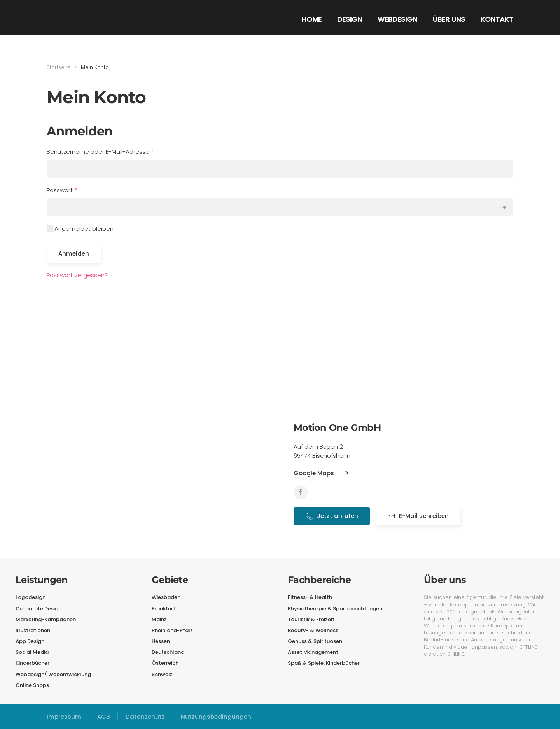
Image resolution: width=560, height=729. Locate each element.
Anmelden (74, 254)
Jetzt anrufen (332, 516)
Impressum (64, 717)
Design (350, 19)
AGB (103, 717)
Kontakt (497, 19)
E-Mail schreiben (418, 516)
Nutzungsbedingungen (216, 717)
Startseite (59, 67)
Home (312, 19)
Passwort (62, 190)
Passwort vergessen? (77, 275)
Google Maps (314, 473)
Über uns (449, 19)
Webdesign (397, 19)
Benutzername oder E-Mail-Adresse (100, 152)
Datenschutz (145, 717)
